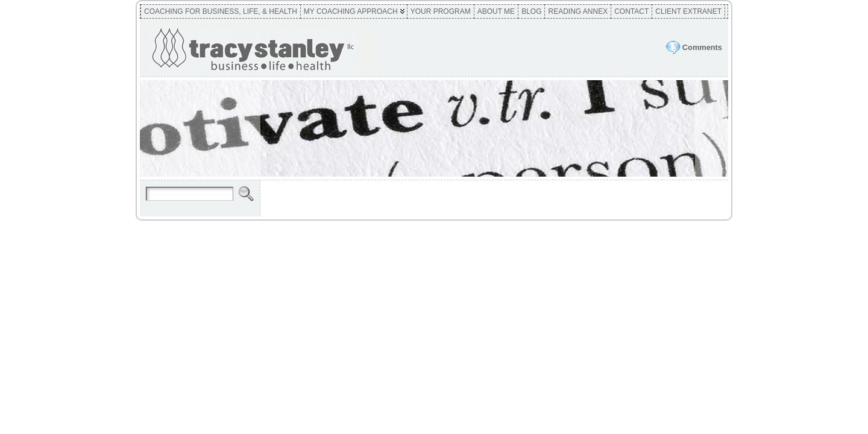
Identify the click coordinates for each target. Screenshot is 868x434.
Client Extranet (688, 11)
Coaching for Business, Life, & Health (221, 11)
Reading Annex (578, 11)
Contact (631, 11)
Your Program (441, 11)
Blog (531, 11)
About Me (496, 11)
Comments (702, 47)
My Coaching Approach (351, 11)
